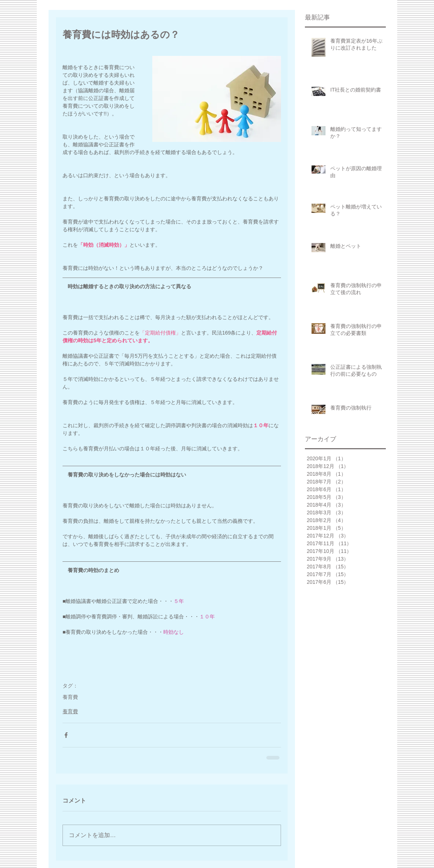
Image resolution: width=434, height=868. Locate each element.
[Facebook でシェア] (66, 735)
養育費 (70, 697)
